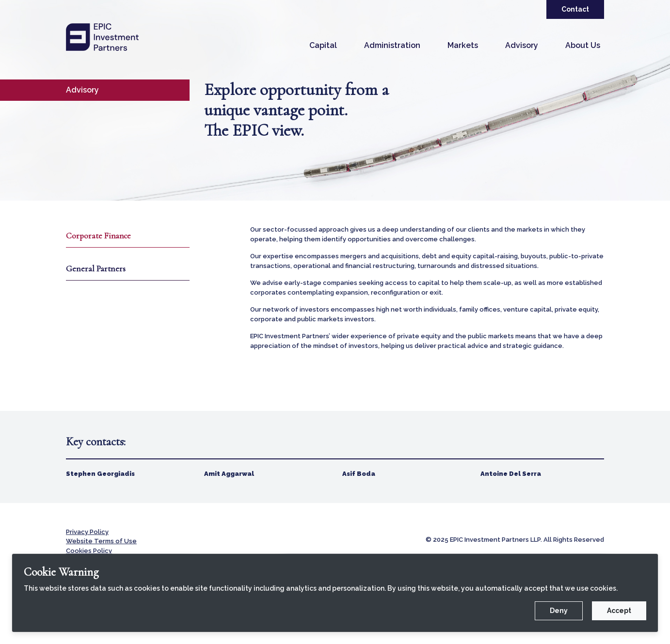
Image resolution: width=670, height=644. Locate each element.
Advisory (522, 45)
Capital (323, 45)
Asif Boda (359, 474)
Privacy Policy (87, 532)
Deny (559, 611)
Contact (575, 9)
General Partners (96, 269)
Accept (619, 611)
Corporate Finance (100, 236)
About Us (583, 45)
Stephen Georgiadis (100, 474)
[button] (323, 46)
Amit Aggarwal (229, 474)
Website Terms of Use (101, 541)
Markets (463, 45)
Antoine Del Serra (511, 474)
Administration (392, 45)
